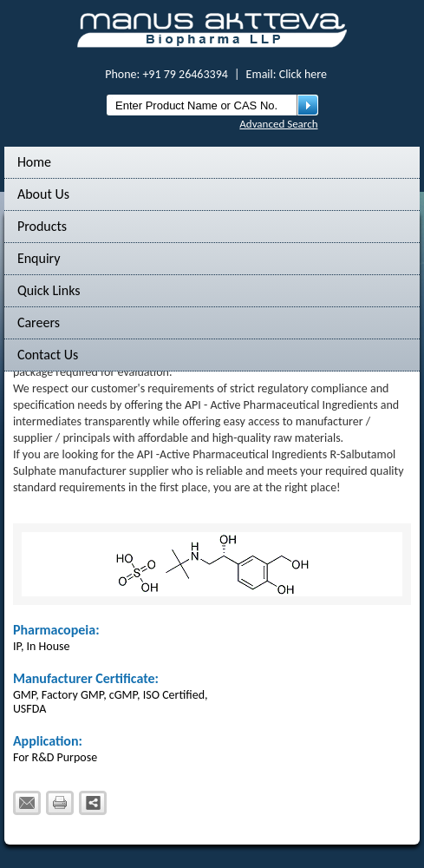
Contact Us (48, 355)
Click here (303, 74)
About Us (43, 194)
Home (34, 162)
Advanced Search (278, 124)
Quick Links (49, 290)
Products (42, 226)
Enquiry (39, 258)
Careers (39, 322)
